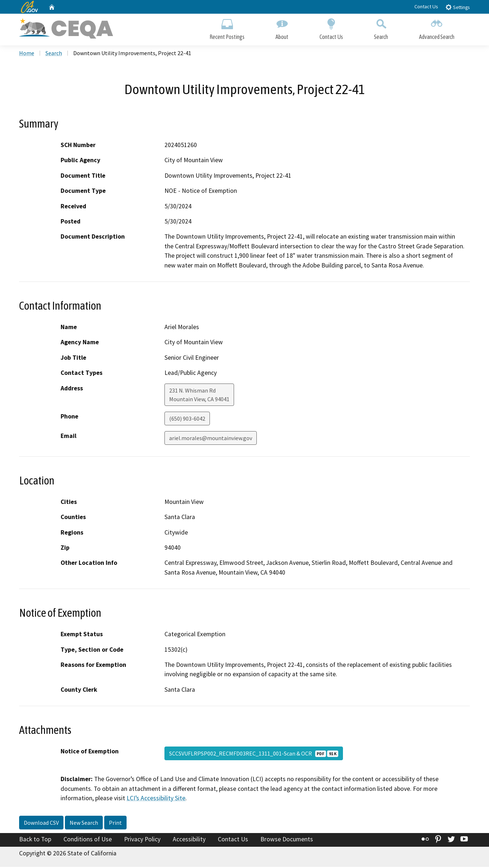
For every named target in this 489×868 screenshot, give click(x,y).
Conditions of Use (88, 840)
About (282, 28)
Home (27, 54)
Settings (457, 7)
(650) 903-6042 (187, 420)
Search (381, 28)
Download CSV (41, 824)
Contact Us (426, 6)
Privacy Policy (142, 840)
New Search (84, 824)
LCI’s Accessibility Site (156, 800)
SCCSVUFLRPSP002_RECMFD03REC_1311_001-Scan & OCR (254, 755)
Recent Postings (227, 28)
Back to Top (35, 840)
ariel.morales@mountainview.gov (211, 439)
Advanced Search (437, 28)
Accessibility (189, 840)
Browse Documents (287, 840)
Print (115, 824)
